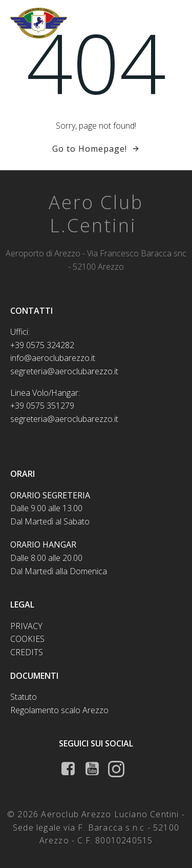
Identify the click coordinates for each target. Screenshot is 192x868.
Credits (27, 652)
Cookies (27, 639)
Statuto (24, 697)
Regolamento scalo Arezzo (59, 710)
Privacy (26, 626)
